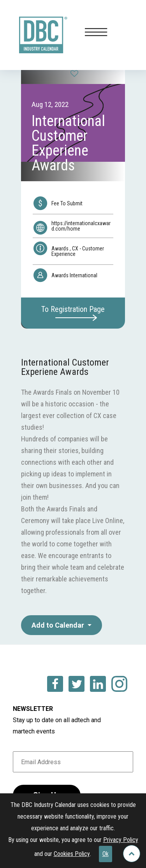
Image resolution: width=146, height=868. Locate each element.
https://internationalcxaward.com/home (81, 226)
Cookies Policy (72, 854)
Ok (106, 854)
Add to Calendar (59, 625)
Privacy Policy (121, 840)
